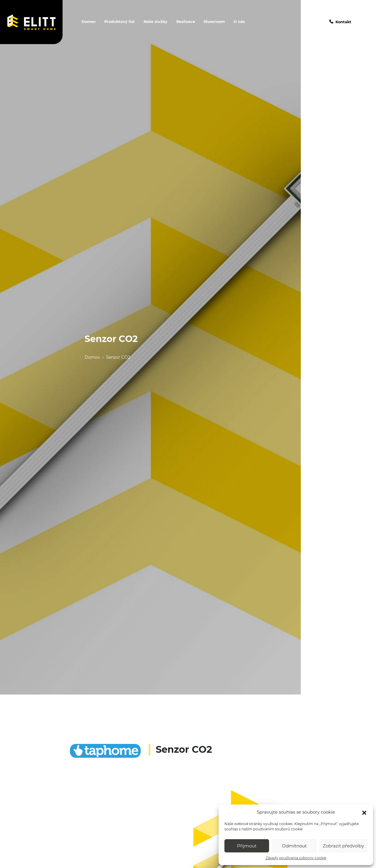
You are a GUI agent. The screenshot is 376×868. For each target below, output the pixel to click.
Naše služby (156, 22)
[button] (364, 812)
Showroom (214, 22)
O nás (239, 22)
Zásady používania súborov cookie (296, 858)
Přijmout (247, 846)
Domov (89, 22)
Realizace (186, 22)
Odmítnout (294, 846)
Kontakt (343, 22)
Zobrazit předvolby (343, 846)
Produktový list (120, 22)
